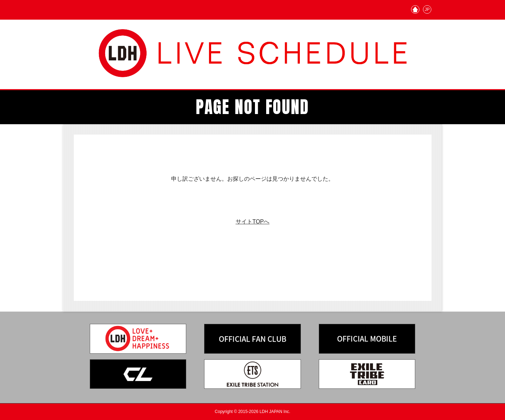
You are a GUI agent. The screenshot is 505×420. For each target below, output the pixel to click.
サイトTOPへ (253, 222)
